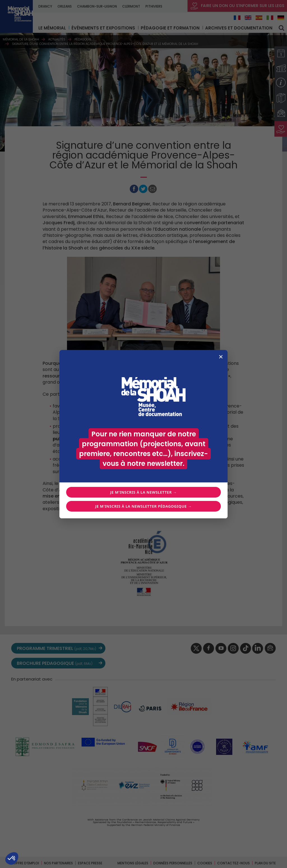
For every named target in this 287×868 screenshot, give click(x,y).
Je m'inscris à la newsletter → (143, 492)
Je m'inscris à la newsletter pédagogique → (143, 506)
